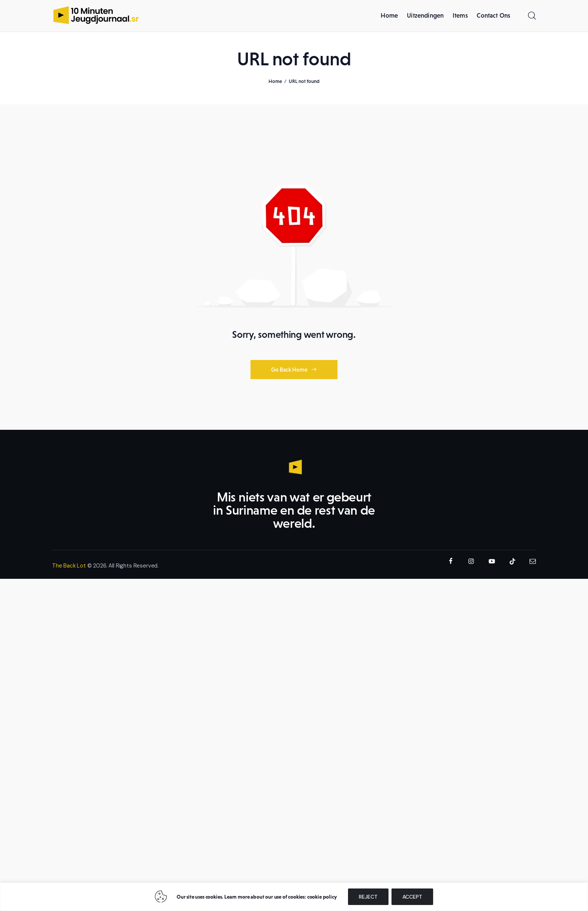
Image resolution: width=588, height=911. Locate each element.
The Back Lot (69, 567)
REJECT (368, 897)
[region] (294, 897)
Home (275, 82)
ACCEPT (412, 897)
